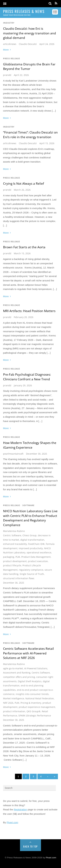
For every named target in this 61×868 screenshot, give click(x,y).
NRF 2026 (8, 703)
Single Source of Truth (32, 574)
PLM (18, 557)
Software (28, 505)
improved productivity (31, 548)
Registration (20, 809)
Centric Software (12, 535)
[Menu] (5, 4)
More (6, 50)
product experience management (37, 707)
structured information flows (19, 578)
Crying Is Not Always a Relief (24, 184)
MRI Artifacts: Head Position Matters (29, 311)
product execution (38, 561)
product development (15, 561)
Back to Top (30, 846)
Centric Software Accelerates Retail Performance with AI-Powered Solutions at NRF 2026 (28, 653)
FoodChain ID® (36, 544)
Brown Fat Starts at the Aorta (24, 247)
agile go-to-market (13, 668)
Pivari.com (12, 822)
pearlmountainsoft (13, 454)
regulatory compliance (31, 570)
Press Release (12, 59)
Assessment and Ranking (17, 673)
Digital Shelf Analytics (30, 681)
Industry (9, 23)
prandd (7, 75)
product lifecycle (12, 565)
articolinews (10, 44)
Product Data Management (36, 557)
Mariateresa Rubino (14, 531)
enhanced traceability (15, 544)
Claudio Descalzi (28, 44)
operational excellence (39, 552)
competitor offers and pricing (19, 677)
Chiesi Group (30, 535)
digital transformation (32, 540)
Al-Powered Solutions (36, 668)
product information (14, 711)
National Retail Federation (40, 698)
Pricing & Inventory (31, 703)
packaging (9, 557)
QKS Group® (34, 711)
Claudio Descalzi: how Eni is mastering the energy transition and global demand (30, 33)
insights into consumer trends (32, 694)
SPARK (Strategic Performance (35, 716)
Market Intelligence (14, 698)
